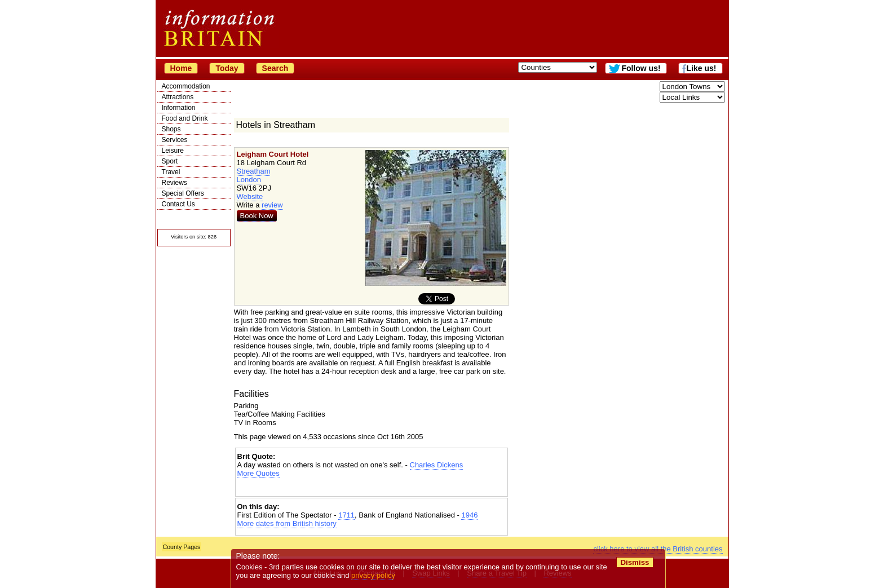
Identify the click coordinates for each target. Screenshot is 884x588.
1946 (469, 515)
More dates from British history (287, 523)
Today (227, 68)
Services (175, 140)
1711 (346, 515)
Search (275, 68)
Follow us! (641, 68)
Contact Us (178, 204)
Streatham (254, 171)
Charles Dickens (437, 465)
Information (179, 108)
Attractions (178, 97)
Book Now (257, 216)
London (249, 180)
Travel (171, 172)
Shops (171, 129)
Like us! (702, 68)
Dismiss (635, 562)
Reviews (174, 183)
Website (250, 196)
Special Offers (183, 193)
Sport (170, 161)
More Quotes (258, 473)
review (272, 205)
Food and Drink (185, 118)
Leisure (173, 151)
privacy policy (374, 575)
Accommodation (186, 86)
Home (181, 68)
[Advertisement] (372, 487)
